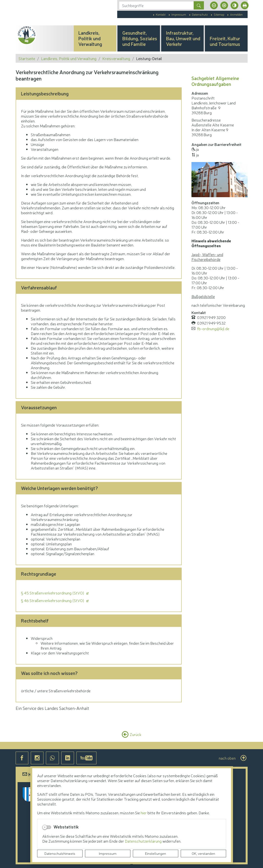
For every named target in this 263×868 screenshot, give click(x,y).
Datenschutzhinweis (60, 853)
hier (144, 813)
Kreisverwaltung (116, 58)
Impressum (108, 853)
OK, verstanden (203, 853)
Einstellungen (156, 853)
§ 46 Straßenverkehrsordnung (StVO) (53, 600)
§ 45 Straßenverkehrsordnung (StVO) (53, 593)
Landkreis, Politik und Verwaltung (69, 58)
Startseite (27, 58)
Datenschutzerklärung (144, 841)
